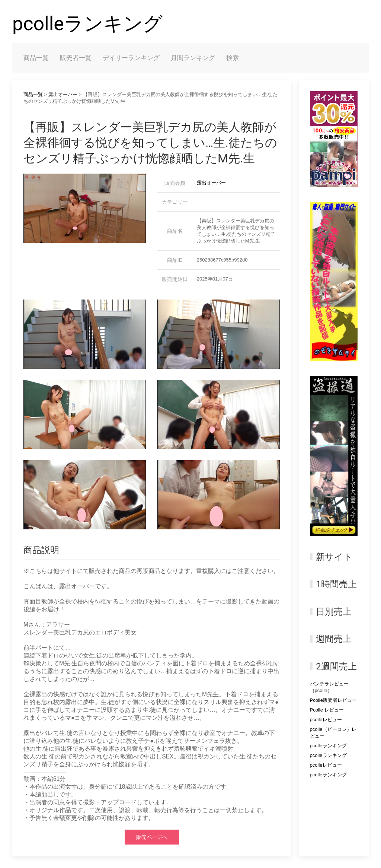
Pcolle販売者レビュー (333, 700)
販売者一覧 (76, 58)
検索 (233, 58)
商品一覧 (36, 58)
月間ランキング (193, 58)
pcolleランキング (87, 24)
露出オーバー (63, 94)
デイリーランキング (131, 58)
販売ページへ (152, 837)
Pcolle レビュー (327, 710)
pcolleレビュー (326, 720)
